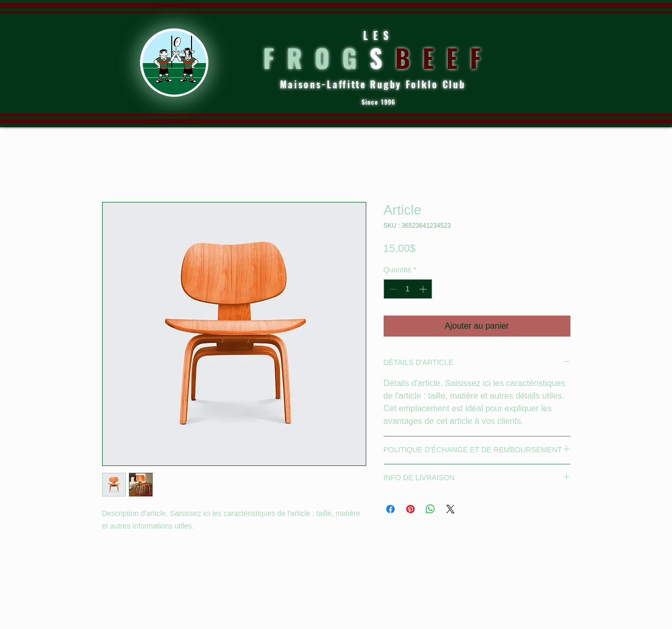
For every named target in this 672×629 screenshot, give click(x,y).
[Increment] (424, 289)
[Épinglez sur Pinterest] (410, 509)
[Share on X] (450, 509)
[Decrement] (392, 289)
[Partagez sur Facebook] (390, 509)
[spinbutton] (408, 289)
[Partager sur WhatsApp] (430, 509)
